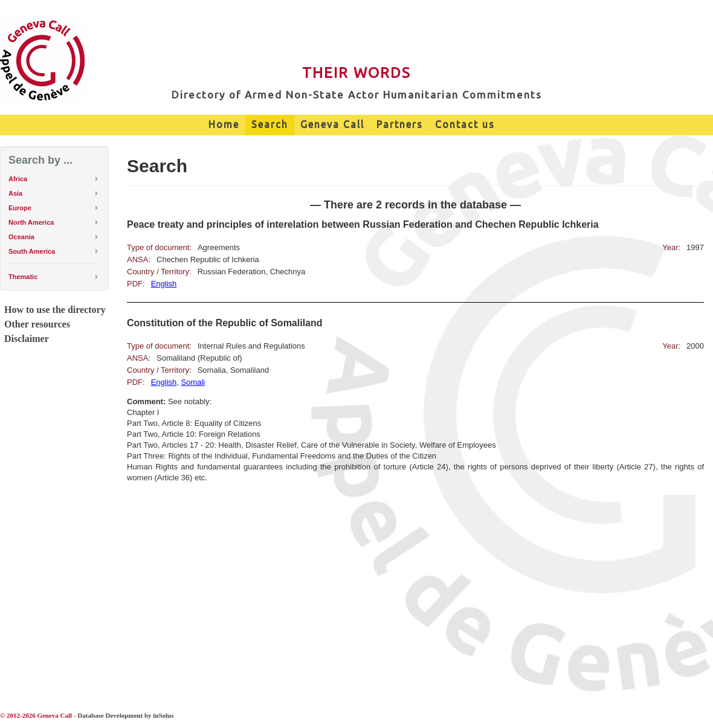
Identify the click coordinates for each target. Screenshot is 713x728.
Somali (193, 382)
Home (224, 124)
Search (270, 124)
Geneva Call (332, 124)
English (164, 284)
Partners (400, 124)
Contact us (465, 124)
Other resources (37, 324)
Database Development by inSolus (125, 715)
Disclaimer (27, 339)
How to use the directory (55, 310)
